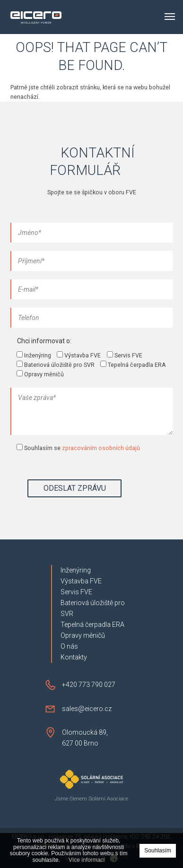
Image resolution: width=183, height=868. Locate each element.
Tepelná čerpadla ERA (92, 625)
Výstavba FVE (81, 581)
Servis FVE (76, 592)
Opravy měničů (83, 635)
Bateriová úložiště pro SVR (93, 608)
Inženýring (76, 570)
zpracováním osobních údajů (101, 448)
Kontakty (74, 657)
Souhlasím (158, 851)
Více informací (87, 860)
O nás (69, 646)
